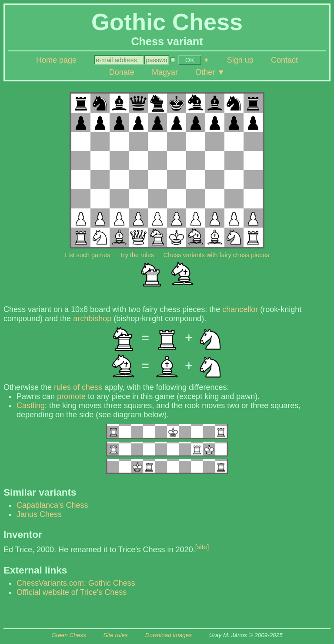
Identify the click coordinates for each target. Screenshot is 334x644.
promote (71, 396)
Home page (56, 60)
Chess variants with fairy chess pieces (216, 255)
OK (190, 60)
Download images (169, 635)
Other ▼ (210, 72)
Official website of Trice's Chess (72, 592)
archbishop (92, 319)
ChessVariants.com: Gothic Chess (76, 583)
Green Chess (69, 635)
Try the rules (137, 255)
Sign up (240, 60)
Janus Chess (39, 514)
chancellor (240, 309)
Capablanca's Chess (52, 505)
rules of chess (78, 387)
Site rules (116, 635)
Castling (31, 406)
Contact (284, 60)
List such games (87, 255)
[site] (202, 547)
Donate (122, 72)
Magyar (165, 72)
